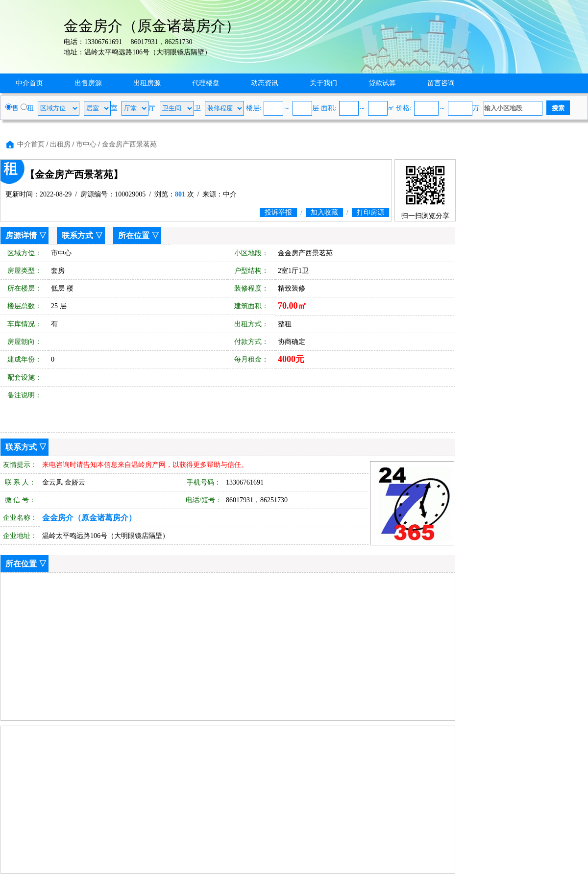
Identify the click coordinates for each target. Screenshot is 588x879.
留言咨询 (441, 83)
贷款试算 (382, 83)
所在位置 (134, 235)
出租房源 (147, 83)
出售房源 (88, 83)
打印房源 (370, 212)
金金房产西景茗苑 (129, 144)
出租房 (60, 144)
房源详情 (21, 235)
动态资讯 (265, 83)
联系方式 (77, 235)
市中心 (86, 144)
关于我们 (323, 83)
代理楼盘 (206, 83)
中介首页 (29, 83)
